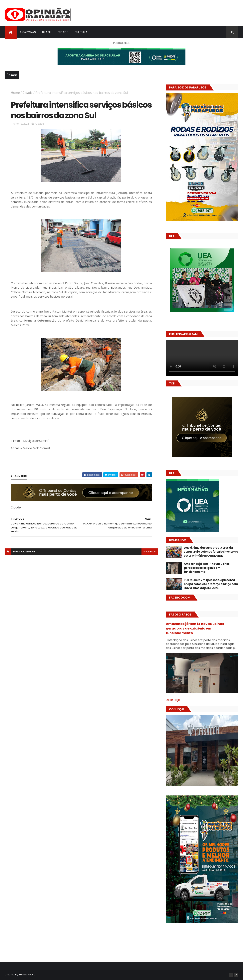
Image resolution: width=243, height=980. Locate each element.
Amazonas (28, 32)
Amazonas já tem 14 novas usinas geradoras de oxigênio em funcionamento (207, 568)
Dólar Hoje (173, 700)
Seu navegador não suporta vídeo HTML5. (202, 358)
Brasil (47, 32)
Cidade (63, 32)
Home (15, 93)
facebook (150, 552)
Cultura (81, 32)
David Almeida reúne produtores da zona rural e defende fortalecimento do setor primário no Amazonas (211, 552)
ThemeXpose (27, 975)
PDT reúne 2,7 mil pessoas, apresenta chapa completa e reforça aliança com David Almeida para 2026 (211, 584)
